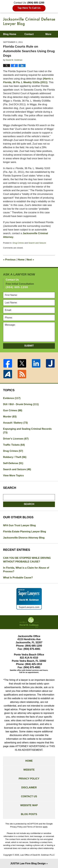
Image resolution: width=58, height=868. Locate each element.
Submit (29, 346)
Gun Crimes (13, 410)
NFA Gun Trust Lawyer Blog (19, 525)
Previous (9, 260)
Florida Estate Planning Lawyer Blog (25, 532)
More (48, 34)
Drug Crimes (18, 243)
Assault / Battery (15, 423)
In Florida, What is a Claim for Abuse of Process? (26, 570)
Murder (10, 417)
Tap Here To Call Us (29, 8)
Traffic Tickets (14, 445)
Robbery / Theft (15, 457)
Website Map (29, 805)
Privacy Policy (29, 779)
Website (29, 770)
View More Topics (13, 476)
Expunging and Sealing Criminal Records (27, 431)
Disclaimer (29, 788)
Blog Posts (29, 814)
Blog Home (10, 34)
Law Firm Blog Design (28, 863)
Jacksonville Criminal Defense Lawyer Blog (29, 22)
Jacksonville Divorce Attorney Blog (24, 538)
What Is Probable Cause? (18, 578)
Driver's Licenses (16, 439)
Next (30, 260)
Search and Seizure (37, 243)
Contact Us (29, 796)
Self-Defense (13, 463)
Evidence (12, 398)
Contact (29, 34)
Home (21, 260)
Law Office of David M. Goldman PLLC (37, 855)
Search (29, 504)
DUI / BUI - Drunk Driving (21, 404)
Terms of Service (35, 827)
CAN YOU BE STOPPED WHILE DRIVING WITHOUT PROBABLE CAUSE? (27, 560)
